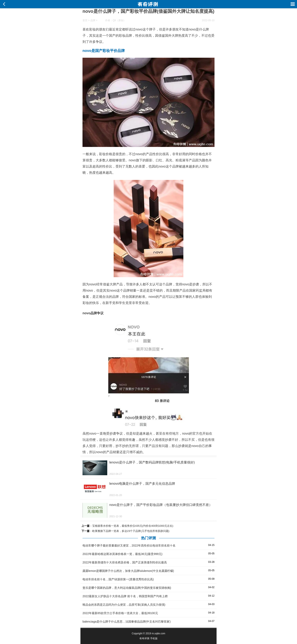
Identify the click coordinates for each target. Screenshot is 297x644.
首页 (85, 20)
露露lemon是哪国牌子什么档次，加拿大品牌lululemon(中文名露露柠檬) (128, 571)
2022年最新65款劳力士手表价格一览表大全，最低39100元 (120, 613)
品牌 (93, 20)
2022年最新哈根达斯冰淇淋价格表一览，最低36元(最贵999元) (122, 554)
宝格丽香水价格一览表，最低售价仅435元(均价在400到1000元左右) (133, 526)
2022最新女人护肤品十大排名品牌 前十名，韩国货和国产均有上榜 (125, 596)
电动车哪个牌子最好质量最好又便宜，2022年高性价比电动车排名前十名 (129, 545)
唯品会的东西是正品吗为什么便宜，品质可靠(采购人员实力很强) (124, 605)
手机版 (154, 638)
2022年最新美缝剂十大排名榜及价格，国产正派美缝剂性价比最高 (125, 562)
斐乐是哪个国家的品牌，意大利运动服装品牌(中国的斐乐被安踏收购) (127, 588)
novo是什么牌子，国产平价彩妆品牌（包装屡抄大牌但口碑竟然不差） (161, 505)
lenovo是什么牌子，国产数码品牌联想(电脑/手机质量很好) (152, 462)
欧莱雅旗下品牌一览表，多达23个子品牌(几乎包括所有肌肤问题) (131, 531)
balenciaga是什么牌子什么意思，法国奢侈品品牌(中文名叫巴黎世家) (127, 622)
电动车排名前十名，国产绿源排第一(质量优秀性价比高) (118, 579)
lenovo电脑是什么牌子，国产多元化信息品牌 (142, 484)
